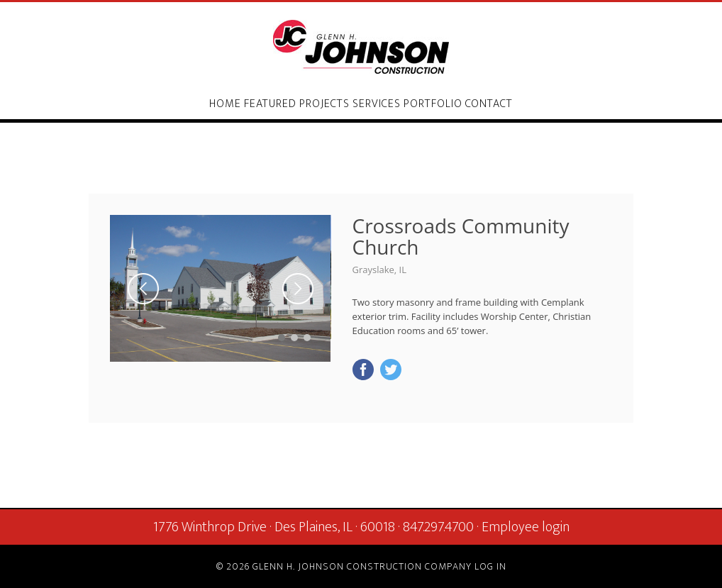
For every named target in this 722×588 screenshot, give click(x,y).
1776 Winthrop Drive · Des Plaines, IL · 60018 (274, 527)
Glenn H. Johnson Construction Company (361, 47)
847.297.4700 (438, 527)
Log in (490, 566)
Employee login (526, 527)
